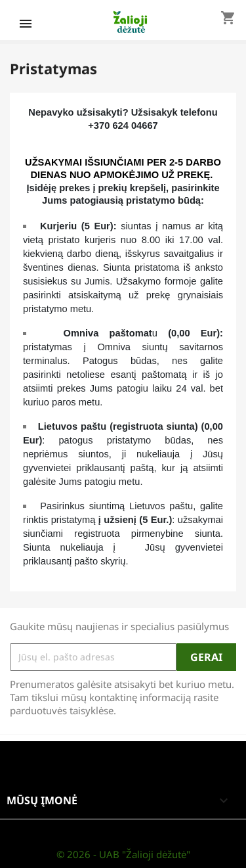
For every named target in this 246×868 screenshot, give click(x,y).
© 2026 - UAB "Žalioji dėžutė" (123, 854)
